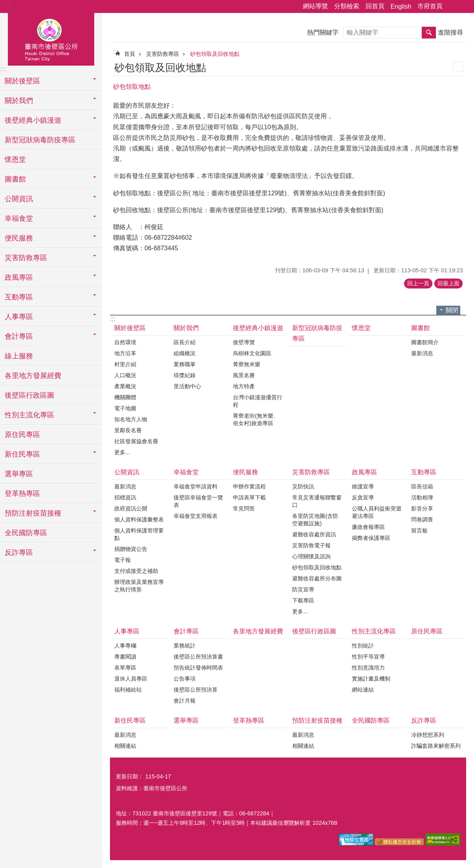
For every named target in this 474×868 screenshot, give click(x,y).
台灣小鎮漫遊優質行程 (258, 401)
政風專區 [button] (19, 277)
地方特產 (244, 386)
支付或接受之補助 (136, 571)
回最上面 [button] (448, 283)
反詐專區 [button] (19, 552)
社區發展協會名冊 (136, 441)
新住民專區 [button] (22, 454)
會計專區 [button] (19, 336)
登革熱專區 (22, 494)
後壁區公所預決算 (196, 690)
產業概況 (125, 386)
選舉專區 (19, 474)
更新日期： (130, 776)
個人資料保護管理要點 (139, 534)
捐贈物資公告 (131, 549)
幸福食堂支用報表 (196, 516)
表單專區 (125, 668)
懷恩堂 (15, 160)
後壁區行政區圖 (29, 395)
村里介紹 (125, 364)
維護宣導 (363, 486)
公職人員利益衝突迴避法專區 (377, 512)
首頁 (130, 54)
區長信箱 (422, 486)
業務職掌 (185, 364)
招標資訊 (125, 497)
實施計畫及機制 (371, 679)
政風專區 (364, 472)
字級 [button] (463, 7)
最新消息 (422, 353)
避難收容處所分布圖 (317, 578)
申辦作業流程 (249, 486)
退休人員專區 (131, 679)
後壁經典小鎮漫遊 (258, 328)
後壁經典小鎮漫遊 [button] (33, 120)
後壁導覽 (244, 342)
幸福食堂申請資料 (196, 486)
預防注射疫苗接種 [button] (33, 513)
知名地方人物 (131, 419)
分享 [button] (452, 7)
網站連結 (363, 690)
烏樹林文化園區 (252, 353)
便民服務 (245, 472)
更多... (122, 452)
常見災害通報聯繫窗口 (317, 501)
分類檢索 (347, 6)
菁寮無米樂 (247, 364)
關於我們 (186, 328)
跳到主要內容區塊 (4, 4)
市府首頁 (430, 6)
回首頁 (375, 6)
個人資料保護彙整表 (139, 519)
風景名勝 (244, 375)
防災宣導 (303, 589)
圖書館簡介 (425, 342)
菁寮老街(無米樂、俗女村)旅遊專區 (256, 419)
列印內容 (458, 67)
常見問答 (244, 508)
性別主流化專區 (374, 631)
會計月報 (185, 701)
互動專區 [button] (19, 297)
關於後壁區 (130, 328)
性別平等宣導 (368, 657)
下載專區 (303, 600)
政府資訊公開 (131, 508)
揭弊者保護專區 (371, 538)
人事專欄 (125, 646)
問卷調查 (422, 519)
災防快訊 (303, 486)
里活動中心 (187, 386)
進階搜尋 (450, 32)
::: (8, 5)
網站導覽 (315, 6)
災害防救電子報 (311, 545)
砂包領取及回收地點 (215, 54)
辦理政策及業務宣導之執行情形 (139, 586)
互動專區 (424, 472)
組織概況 (185, 353)
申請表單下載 (249, 497)
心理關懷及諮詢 (311, 556)
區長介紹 (185, 342)
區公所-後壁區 (51, 38)
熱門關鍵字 (323, 32)
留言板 (419, 530)
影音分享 (422, 508)
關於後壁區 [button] (22, 81)
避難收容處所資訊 (314, 534)
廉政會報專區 (368, 527)
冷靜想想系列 (428, 735)
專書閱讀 (125, 657)
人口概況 (125, 375)
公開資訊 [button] (19, 199)
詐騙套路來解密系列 (436, 746)
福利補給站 (128, 690)
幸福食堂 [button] (19, 218)
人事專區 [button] (19, 317)
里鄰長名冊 (128, 430)
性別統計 (363, 646)
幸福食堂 (186, 472)
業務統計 (185, 646)
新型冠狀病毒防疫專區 (40, 140)
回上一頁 (418, 283)
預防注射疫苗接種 (317, 720)
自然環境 (125, 342)
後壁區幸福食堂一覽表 (198, 501)
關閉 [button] (452, 310)
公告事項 (185, 679)
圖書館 (421, 328)
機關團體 (125, 397)
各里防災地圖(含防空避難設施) (315, 520)
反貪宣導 (363, 497)
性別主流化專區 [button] (29, 415)
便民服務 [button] (19, 238)
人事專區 (127, 631)
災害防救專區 (163, 54)
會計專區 (186, 631)
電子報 (123, 560)
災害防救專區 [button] (26, 258)
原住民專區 (22, 435)
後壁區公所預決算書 (198, 657)
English (401, 6)
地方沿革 (125, 353)
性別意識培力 (368, 668)
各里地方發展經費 (33, 376)
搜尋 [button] (429, 33)
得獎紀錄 (185, 375)
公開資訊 (127, 472)
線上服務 (19, 356)
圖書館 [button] (15, 179)
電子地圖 (125, 408)
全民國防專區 (26, 533)
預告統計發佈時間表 (198, 668)
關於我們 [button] (19, 101)
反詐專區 (424, 720)
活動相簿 (422, 497)
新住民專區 (130, 720)
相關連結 (125, 746)
